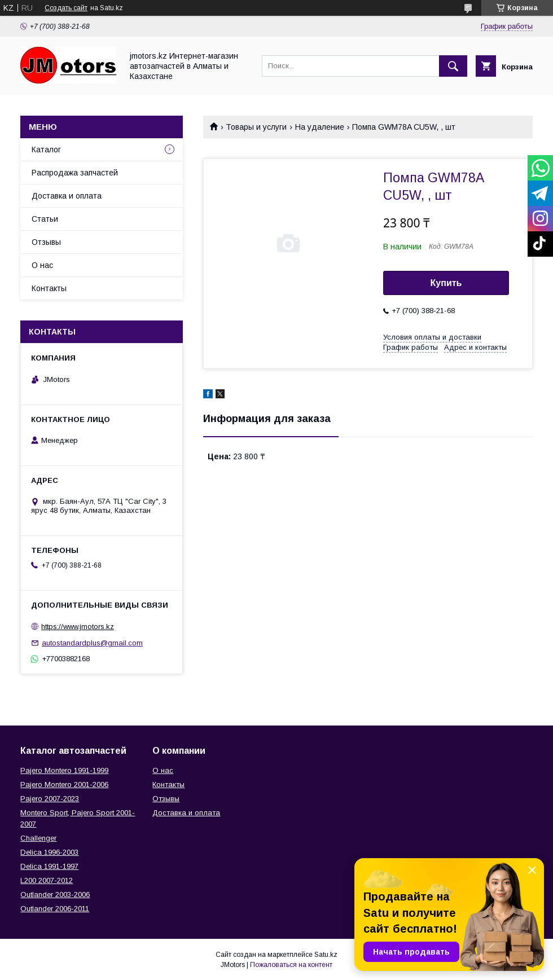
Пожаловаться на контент (291, 965)
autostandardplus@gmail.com (92, 643)
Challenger (38, 838)
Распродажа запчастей (75, 173)
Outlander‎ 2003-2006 (55, 895)
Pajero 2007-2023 (50, 799)
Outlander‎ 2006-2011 (55, 909)
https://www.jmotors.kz (78, 627)
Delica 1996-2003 (49, 852)
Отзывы (46, 242)
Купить (446, 283)
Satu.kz (326, 955)
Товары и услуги (256, 127)
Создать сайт (66, 8)
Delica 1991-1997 (49, 866)
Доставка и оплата (67, 196)
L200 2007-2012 (47, 880)
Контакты (49, 288)
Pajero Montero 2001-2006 (64, 785)
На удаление (320, 127)
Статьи (45, 219)
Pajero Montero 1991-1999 (64, 770)
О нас (42, 265)
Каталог (46, 150)
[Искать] (453, 66)
